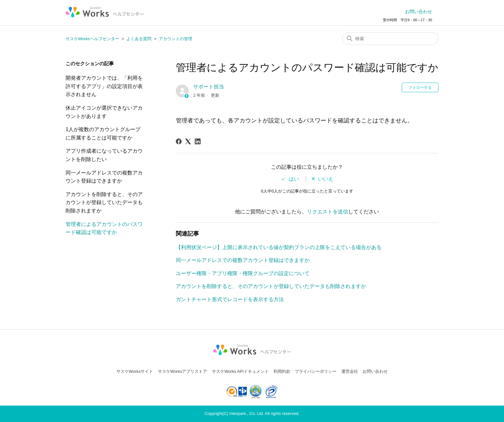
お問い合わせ (419, 12)
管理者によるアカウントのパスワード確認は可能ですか (104, 228)
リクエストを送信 (328, 212)
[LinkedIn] (198, 141)
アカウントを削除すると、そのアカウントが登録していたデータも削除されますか (104, 202)
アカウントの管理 (175, 39)
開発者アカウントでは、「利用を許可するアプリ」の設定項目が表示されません (104, 86)
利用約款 (282, 371)
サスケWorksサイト (135, 371)
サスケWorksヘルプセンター (92, 39)
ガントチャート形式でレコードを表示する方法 (230, 299)
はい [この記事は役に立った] (294, 179)
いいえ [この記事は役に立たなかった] (326, 179)
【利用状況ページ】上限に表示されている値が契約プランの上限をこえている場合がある (279, 247)
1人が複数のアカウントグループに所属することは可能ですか (103, 134)
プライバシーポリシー (316, 371)
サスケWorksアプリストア (183, 371)
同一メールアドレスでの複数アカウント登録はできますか (104, 177)
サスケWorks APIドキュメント (240, 371)
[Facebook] (179, 141)
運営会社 (350, 371)
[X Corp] (188, 141)
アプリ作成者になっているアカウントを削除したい (104, 155)
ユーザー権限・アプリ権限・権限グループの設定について (243, 273)
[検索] (390, 39)
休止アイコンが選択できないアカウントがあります (104, 112)
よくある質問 (139, 39)
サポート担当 (209, 87)
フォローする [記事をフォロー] (420, 87)
